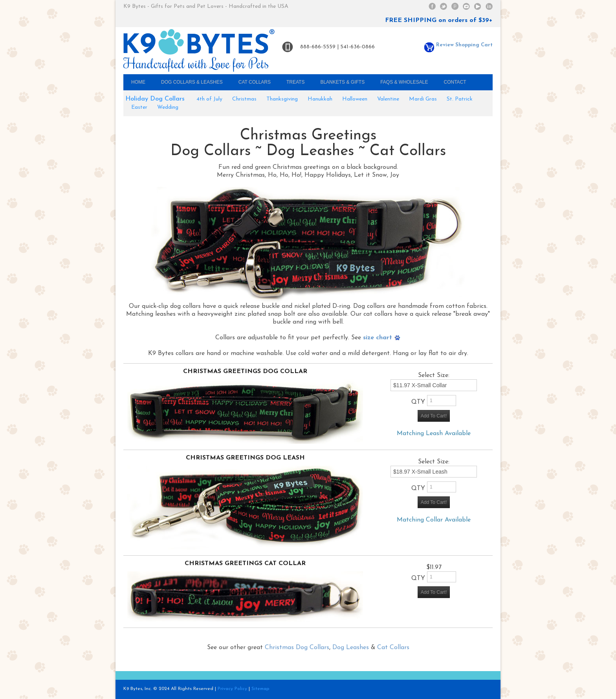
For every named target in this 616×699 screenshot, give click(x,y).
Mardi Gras (423, 99)
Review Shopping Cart (458, 45)
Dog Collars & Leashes (192, 82)
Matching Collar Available (434, 520)
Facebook (432, 6)
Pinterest (455, 6)
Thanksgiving (282, 99)
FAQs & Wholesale (404, 82)
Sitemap (260, 689)
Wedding (168, 107)
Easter (139, 107)
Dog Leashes (351, 648)
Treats (295, 82)
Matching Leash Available (434, 434)
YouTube (478, 6)
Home (138, 82)
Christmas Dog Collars (297, 648)
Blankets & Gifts (342, 82)
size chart (382, 338)
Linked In (489, 6)
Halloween (355, 99)
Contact (455, 82)
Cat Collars (255, 82)
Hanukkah (320, 99)
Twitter (444, 6)
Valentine (388, 99)
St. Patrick (460, 99)
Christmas (244, 99)
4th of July (209, 99)
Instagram (466, 6)
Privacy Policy (232, 689)
